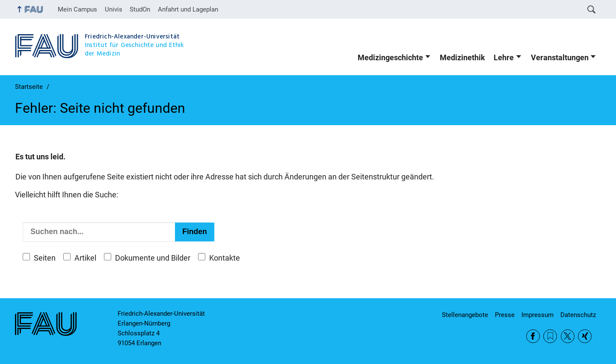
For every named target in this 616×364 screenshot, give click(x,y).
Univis (114, 9)
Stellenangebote (465, 315)
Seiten (45, 258)
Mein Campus (77, 9)
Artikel (85, 258)
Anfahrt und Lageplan (188, 9)
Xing (585, 336)
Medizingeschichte (390, 58)
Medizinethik (462, 58)
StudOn (140, 9)
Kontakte (225, 258)
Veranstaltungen (560, 58)
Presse (505, 315)
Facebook (533, 336)
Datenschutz (578, 315)
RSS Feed (550, 336)
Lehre (504, 58)
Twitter (568, 336)
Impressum (538, 315)
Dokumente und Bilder (153, 258)
